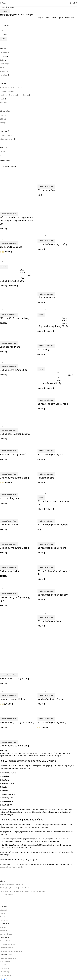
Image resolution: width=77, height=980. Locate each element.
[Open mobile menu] (3, 3)
